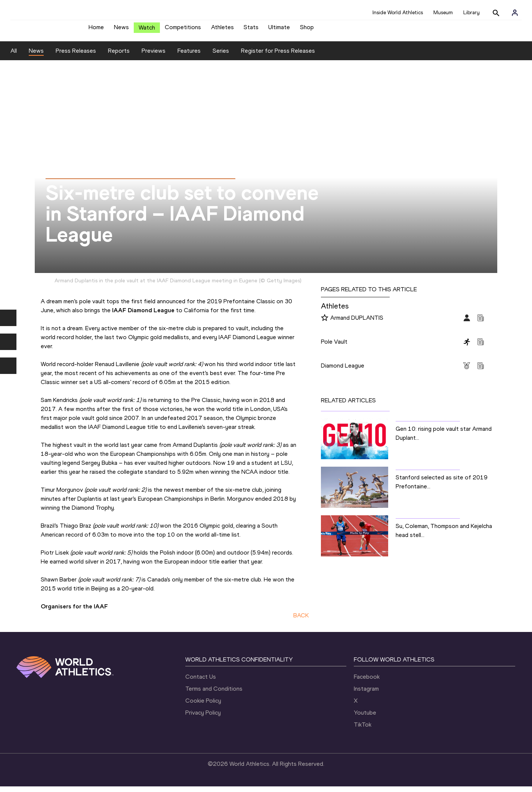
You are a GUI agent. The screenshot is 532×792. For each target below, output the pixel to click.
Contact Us (201, 682)
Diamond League (343, 371)
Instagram (366, 694)
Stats (251, 30)
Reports (119, 56)
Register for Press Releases (278, 56)
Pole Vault (334, 347)
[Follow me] (325, 324)
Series (221, 56)
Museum (443, 13)
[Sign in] (515, 13)
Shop (307, 30)
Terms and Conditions (214, 694)
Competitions (183, 30)
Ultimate (279, 30)
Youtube (365, 718)
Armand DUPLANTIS (357, 323)
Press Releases (76, 56)
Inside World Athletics (398, 13)
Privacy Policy (203, 718)
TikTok (363, 730)
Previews (154, 56)
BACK (301, 621)
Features (189, 56)
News (121, 30)
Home (96, 30)
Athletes (222, 30)
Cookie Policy (203, 706)
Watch (147, 30)
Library (471, 13)
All (14, 56)
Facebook (367, 682)
